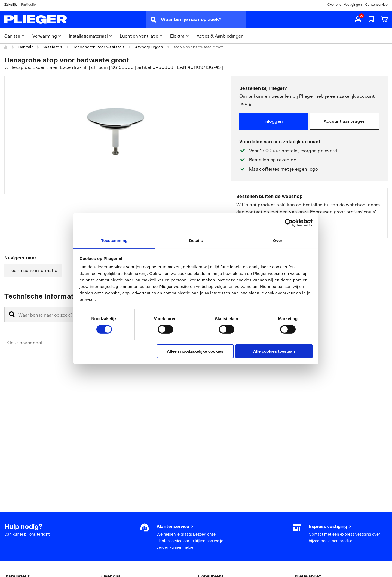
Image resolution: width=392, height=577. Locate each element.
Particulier (29, 4)
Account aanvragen (345, 121)
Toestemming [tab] (114, 240)
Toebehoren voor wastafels (99, 47)
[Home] (6, 47)
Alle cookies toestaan (274, 351)
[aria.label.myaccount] (358, 20)
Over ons (334, 4)
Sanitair (25, 47)
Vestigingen (353, 4)
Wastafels (53, 47)
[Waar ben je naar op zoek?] (204, 20)
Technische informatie (33, 270)
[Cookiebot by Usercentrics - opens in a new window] (289, 223)
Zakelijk (10, 4)
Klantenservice (376, 4)
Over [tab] (278, 240)
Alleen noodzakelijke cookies (195, 351)
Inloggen (274, 121)
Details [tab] (196, 240)
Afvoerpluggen (149, 47)
